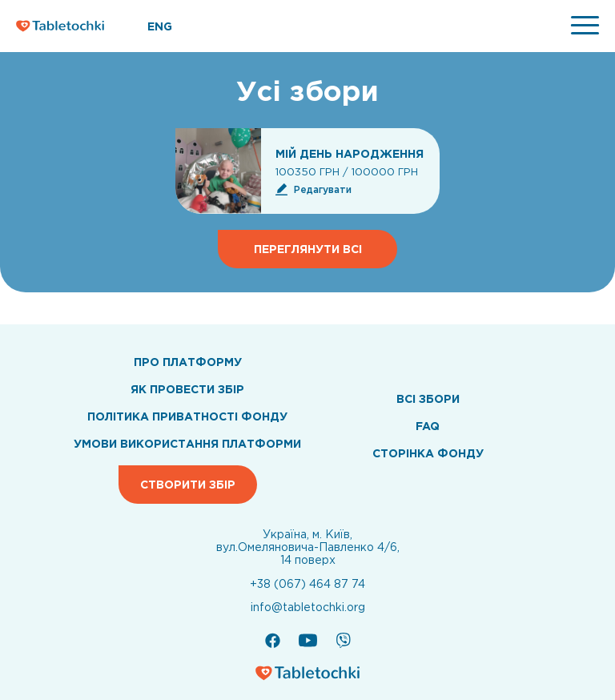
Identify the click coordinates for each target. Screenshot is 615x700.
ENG (160, 26)
